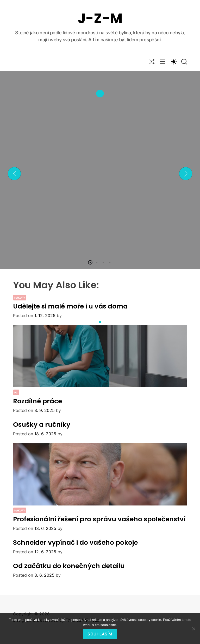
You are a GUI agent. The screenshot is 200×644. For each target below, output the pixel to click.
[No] (193, 629)
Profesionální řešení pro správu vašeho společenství (99, 519)
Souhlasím (100, 634)
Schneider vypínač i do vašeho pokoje (75, 543)
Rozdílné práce (37, 401)
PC (16, 392)
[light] (173, 61)
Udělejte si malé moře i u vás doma (70, 306)
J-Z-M (100, 18)
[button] (14, 174)
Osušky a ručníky (42, 425)
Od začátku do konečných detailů (69, 566)
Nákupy (20, 298)
